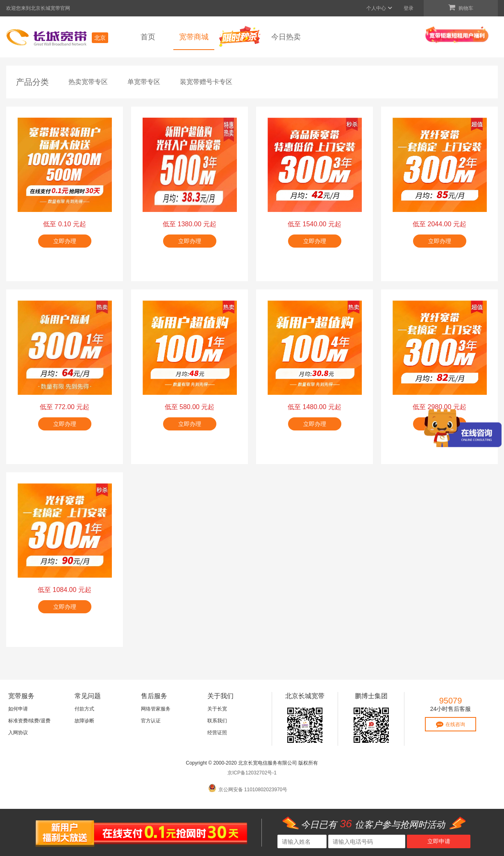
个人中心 (380, 8)
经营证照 (217, 733)
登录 (409, 8)
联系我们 (217, 721)
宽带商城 (194, 37)
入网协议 (18, 733)
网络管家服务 (156, 709)
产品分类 (32, 82)
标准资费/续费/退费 (29, 721)
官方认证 (151, 721)
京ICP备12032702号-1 (252, 773)
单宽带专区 (144, 82)
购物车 (461, 7)
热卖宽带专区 (88, 82)
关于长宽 (217, 709)
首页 (148, 37)
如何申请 (18, 709)
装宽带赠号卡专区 (206, 82)
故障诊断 (84, 721)
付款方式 (84, 709)
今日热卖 (286, 37)
